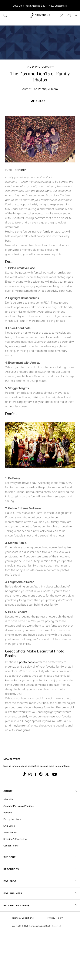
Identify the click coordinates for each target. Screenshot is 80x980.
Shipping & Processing (15, 839)
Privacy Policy (55, 918)
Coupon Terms (11, 846)
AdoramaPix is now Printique (19, 806)
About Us (8, 799)
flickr (23, 170)
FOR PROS (10, 881)
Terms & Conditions (23, 918)
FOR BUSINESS (13, 893)
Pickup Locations (12, 819)
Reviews (8, 813)
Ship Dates (9, 826)
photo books (27, 662)
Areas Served (10, 832)
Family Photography (40, 67)
